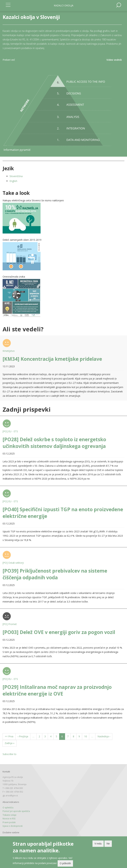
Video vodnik (114, 60)
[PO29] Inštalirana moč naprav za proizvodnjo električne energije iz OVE (57, 690)
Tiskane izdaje (9, 815)
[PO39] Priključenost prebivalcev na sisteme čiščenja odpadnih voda (55, 574)
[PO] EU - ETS (10, 431)
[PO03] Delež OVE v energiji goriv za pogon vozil (59, 632)
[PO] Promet (10, 624)
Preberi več (9, 60)
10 (87, 736)
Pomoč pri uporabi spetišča (16, 811)
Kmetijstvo (9, 351)
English (13, 181)
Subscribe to (9, 754)
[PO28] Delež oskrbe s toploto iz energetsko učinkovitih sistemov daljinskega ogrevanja (54, 443)
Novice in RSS (9, 819)
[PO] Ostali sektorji (13, 563)
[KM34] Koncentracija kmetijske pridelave (52, 359)
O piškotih (65, 863)
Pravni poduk (9, 822)
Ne (108, 843)
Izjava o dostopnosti (13, 826)
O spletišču (8, 808)
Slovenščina (16, 176)
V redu (98, 843)
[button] (63, 218)
